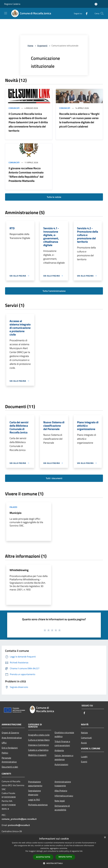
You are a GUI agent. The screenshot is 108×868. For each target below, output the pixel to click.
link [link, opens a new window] (81, 851)
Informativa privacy (64, 796)
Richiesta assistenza (38, 805)
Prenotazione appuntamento (35, 784)
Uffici (4, 743)
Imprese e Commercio (38, 745)
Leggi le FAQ (34, 800)
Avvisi (84, 743)
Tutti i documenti (54, 478)
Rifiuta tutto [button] (65, 857)
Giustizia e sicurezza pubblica (64, 734)
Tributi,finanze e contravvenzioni (62, 743)
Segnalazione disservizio (34, 793)
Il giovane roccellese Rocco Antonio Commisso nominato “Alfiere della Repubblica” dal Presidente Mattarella (26, 174)
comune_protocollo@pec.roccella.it (19, 819)
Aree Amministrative (12, 738)
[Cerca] (102, 13)
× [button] (105, 838)
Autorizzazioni (61, 764)
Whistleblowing (19, 570)
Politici (5, 753)
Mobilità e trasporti (37, 755)
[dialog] (54, 851)
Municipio (16, 513)
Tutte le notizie (54, 197)
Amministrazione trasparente (63, 784)
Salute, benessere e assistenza (64, 757)
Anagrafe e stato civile (39, 735)
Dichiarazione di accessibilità (62, 808)
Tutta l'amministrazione (54, 291)
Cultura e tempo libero (39, 740)
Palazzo (13, 507)
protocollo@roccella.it (19, 825)
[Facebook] (85, 13)
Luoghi (84, 757)
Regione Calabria (12, 4)
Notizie (84, 733)
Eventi (84, 762)
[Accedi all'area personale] (96, 4)
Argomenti (42, 46)
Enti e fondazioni (10, 748)
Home (30, 46)
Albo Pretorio (61, 791)
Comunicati (14, 108)
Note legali (60, 801)
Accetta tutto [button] (43, 857)
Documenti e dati (10, 767)
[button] (54, 863)
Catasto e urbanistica (38, 750)
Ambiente (59, 750)
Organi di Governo (10, 733)
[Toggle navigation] (6, 13)
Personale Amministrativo (9, 760)
